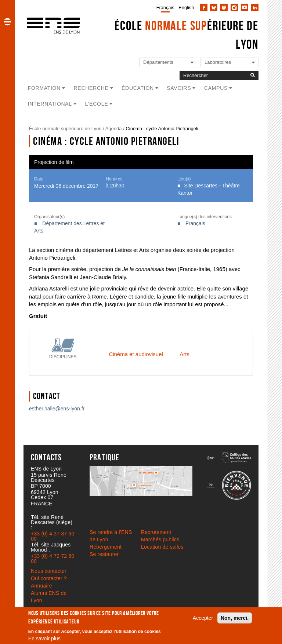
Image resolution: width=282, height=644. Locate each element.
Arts (185, 354)
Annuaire (41, 586)
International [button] (50, 104)
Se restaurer (104, 554)
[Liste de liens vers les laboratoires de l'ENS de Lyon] (229, 63)
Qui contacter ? (49, 578)
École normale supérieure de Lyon (65, 129)
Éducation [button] (138, 88)
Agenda (114, 129)
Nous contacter (49, 571)
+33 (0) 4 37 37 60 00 (53, 536)
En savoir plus (44, 638)
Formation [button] (44, 88)
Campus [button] (216, 88)
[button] (7, 22)
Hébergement (106, 547)
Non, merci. (235, 618)
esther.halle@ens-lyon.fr (57, 409)
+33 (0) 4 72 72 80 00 (53, 559)
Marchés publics (160, 539)
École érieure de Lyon (187, 35)
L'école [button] (96, 104)
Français (165, 8)
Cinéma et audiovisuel (136, 354)
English (186, 8)
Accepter (203, 618)
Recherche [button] (91, 88)
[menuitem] (164, 7)
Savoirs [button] (179, 88)
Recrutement (156, 532)
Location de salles (162, 547)
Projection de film (54, 162)
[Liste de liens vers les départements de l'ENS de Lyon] (168, 63)
